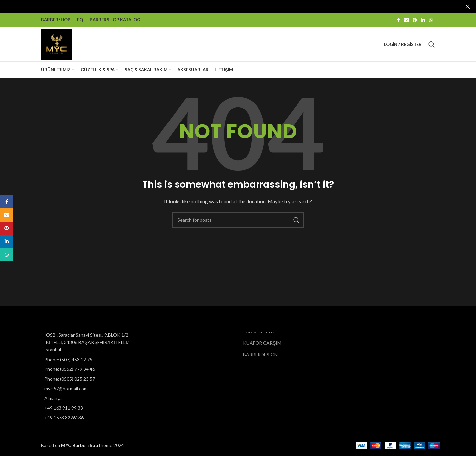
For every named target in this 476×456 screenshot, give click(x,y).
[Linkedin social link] (423, 20)
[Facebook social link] (398, 20)
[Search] (432, 44)
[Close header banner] (468, 7)
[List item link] (87, 360)
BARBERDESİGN (260, 354)
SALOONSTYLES (261, 331)
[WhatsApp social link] (431, 20)
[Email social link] (406, 20)
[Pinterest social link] (415, 20)
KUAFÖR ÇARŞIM (262, 343)
